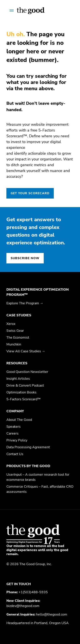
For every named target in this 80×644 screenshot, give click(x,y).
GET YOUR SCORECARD (30, 193)
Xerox (11, 324)
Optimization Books (21, 392)
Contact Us (15, 454)
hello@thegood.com (52, 614)
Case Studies (19, 315)
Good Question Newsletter (27, 372)
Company (15, 411)
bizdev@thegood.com (23, 606)
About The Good (19, 420)
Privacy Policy (17, 440)
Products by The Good (28, 466)
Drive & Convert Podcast (25, 386)
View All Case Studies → (26, 351)
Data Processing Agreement (28, 447)
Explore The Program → (25, 303)
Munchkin (14, 344)
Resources (17, 363)
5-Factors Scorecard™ (23, 399)
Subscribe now (25, 258)
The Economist (18, 338)
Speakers (14, 427)
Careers (12, 433)
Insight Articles (18, 379)
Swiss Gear (15, 331)
